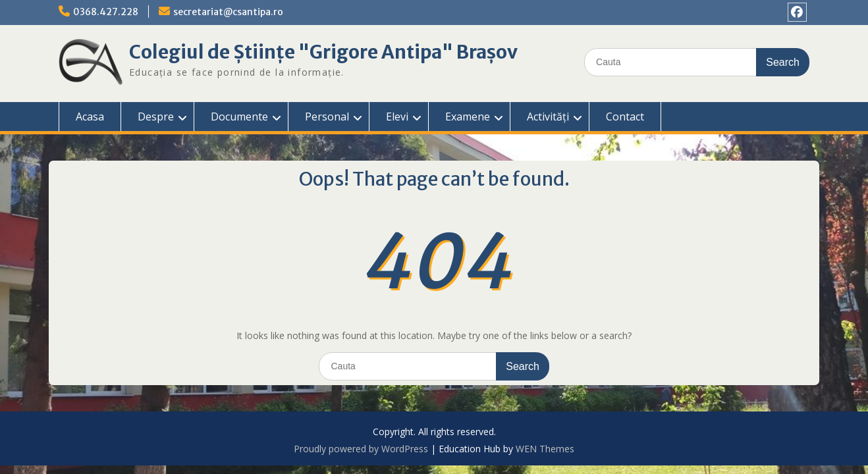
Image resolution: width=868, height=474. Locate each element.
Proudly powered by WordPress (361, 449)
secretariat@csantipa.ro (228, 12)
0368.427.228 (106, 12)
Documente (239, 117)
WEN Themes (545, 449)
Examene (468, 117)
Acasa (90, 117)
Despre (156, 117)
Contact (625, 117)
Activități (548, 117)
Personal (327, 117)
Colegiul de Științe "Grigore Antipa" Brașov (323, 52)
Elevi (397, 117)
